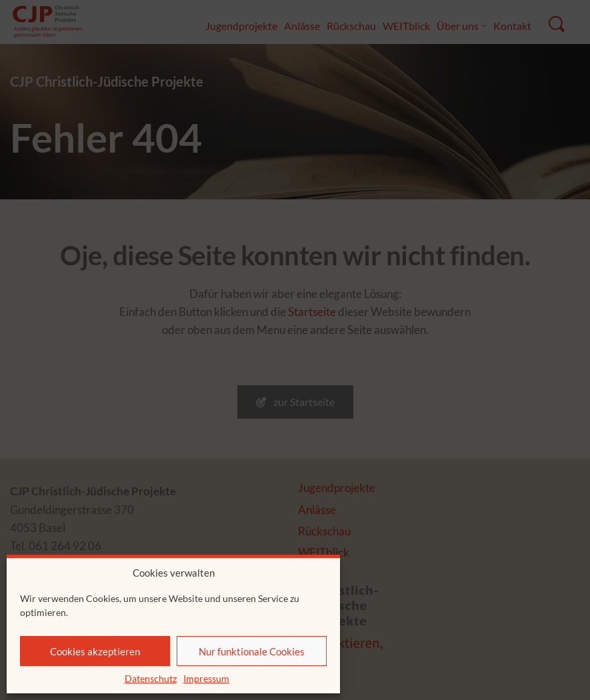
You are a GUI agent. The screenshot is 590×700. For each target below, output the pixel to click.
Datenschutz (151, 678)
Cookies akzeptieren (95, 651)
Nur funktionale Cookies (252, 651)
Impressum (206, 678)
